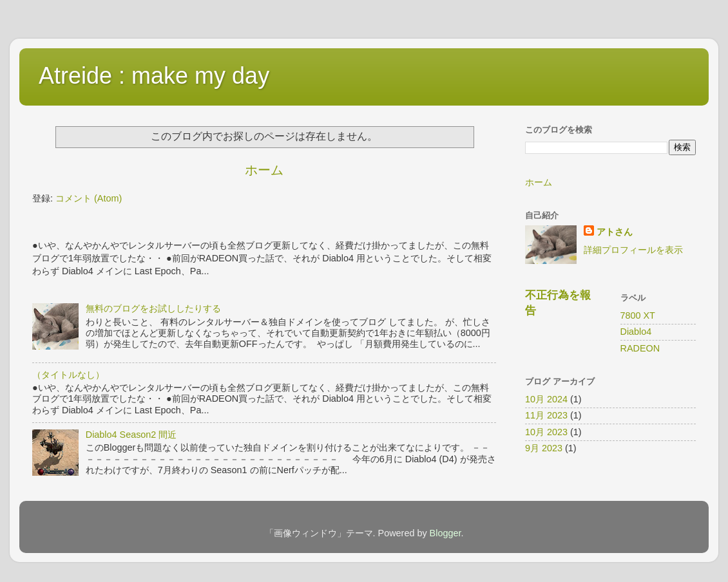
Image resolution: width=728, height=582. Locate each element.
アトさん (615, 232)
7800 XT (638, 315)
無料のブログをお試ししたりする (153, 308)
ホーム (264, 170)
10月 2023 (546, 432)
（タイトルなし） (68, 375)
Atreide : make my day (154, 76)
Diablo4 (636, 332)
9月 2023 (544, 448)
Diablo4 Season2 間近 (131, 435)
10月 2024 (546, 399)
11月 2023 (546, 415)
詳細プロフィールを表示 (633, 250)
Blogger (445, 533)
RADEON (640, 348)
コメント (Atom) (89, 198)
